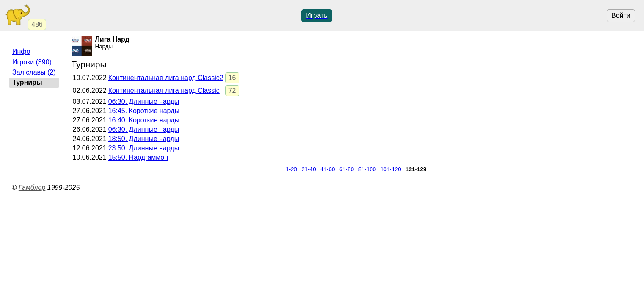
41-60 (328, 169)
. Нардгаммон (138, 157)
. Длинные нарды (144, 101)
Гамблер (32, 187)
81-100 (367, 169)
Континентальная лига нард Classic (164, 90)
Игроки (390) (32, 62)
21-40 (309, 169)
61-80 (347, 169)
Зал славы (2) (34, 72)
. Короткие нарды (144, 111)
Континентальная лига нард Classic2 (166, 78)
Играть (316, 15)
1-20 (291, 169)
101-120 (391, 169)
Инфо (21, 51)
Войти (621, 15)
